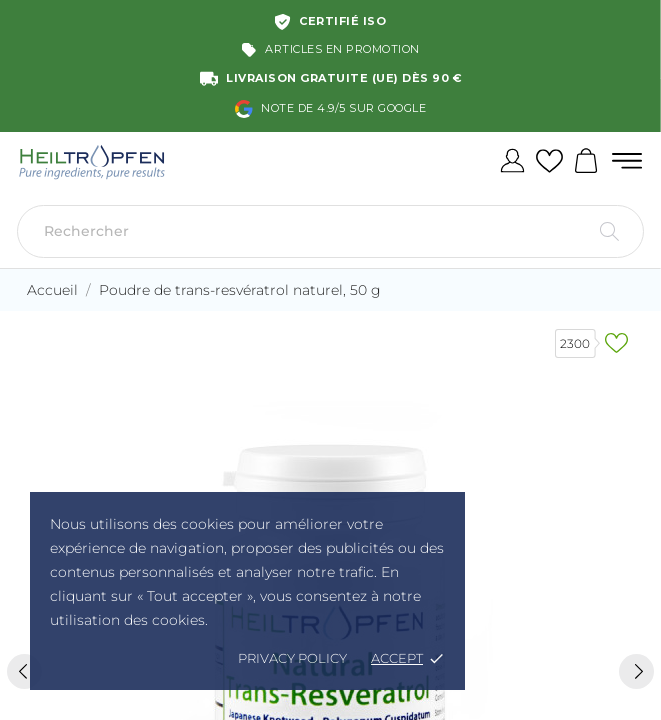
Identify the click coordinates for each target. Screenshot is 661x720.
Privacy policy (292, 658)
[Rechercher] (330, 231)
